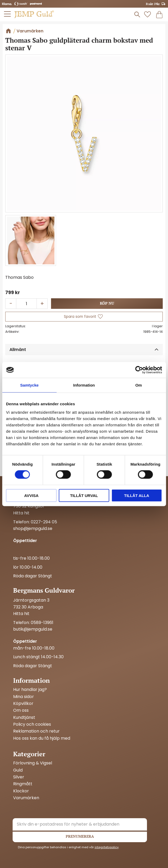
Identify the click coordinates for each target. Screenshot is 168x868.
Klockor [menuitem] (21, 791)
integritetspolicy (107, 847)
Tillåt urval (84, 495)
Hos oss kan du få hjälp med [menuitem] (42, 738)
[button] (8, 14)
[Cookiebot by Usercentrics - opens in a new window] (139, 370)
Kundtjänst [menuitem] (24, 718)
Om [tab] (139, 385)
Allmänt (18, 350)
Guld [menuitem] (18, 770)
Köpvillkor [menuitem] (23, 704)
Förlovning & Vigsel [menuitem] (33, 763)
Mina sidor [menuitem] (24, 697)
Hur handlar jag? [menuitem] (30, 690)
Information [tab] (84, 385)
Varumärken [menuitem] (26, 798)
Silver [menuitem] (19, 777)
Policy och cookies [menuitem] (32, 724)
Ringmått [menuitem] (23, 784)
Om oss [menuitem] (21, 710)
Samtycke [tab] (29, 385)
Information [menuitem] (31, 680)
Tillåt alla (137, 495)
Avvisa (31, 495)
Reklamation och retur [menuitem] (36, 731)
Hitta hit (21, 513)
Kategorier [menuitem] (29, 754)
